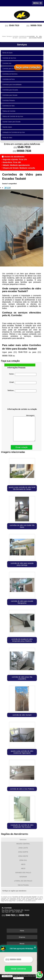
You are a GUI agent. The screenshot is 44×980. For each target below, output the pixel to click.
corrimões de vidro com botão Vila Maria (22, 526)
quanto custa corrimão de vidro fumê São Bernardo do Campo (22, 488)
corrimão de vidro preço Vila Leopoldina (22, 678)
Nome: (23, 374)
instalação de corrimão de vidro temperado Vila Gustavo (22, 826)
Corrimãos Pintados (9, 101)
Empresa (22, 937)
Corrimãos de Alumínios (10, 74)
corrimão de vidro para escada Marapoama (22, 602)
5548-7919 (14, 25)
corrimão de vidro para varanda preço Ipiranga (22, 564)
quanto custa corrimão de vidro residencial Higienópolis (22, 752)
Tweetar (7, 188)
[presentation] (22, 401)
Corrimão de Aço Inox (10, 58)
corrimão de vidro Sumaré (22, 715)
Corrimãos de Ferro (9, 79)
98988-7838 (36, 25)
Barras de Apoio (8, 53)
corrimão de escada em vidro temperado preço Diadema (22, 640)
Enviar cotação (22, 447)
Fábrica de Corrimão (9, 111)
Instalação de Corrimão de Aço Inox (14, 132)
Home (22, 931)
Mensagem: (24, 428)
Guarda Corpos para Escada (12, 122)
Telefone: (22, 391)
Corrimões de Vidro (9, 106)
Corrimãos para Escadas (11, 90)
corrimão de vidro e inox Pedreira (22, 789)
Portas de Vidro (8, 138)
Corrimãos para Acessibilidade (12, 85)
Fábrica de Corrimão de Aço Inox (13, 116)
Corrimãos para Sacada (10, 95)
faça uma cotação (28, 67)
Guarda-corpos (8, 127)
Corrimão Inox (7, 63)
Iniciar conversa (18, 969)
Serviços (22, 45)
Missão (22, 944)
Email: (23, 383)
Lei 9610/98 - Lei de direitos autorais (26, 901)
